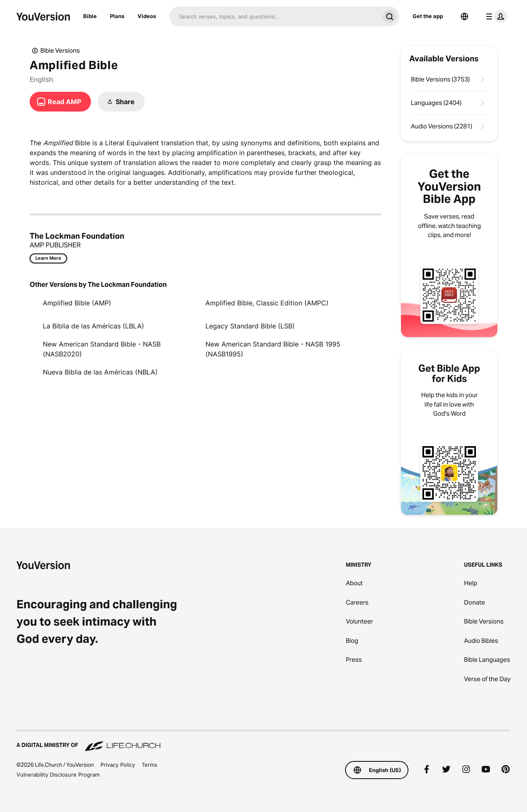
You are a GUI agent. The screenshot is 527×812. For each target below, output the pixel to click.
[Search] (274, 16)
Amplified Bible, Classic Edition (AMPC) (267, 303)
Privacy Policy (118, 765)
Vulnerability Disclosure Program (58, 775)
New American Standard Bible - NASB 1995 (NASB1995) (273, 349)
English (41, 79)
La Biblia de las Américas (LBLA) (93, 326)
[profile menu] (495, 16)
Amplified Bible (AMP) (77, 303)
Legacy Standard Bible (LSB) (250, 326)
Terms (149, 765)
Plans (117, 16)
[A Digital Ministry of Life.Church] (263, 741)
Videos (147, 16)
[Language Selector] (464, 16)
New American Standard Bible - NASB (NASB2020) (102, 349)
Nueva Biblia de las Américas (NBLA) (100, 372)
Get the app (428, 16)
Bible (90, 16)
